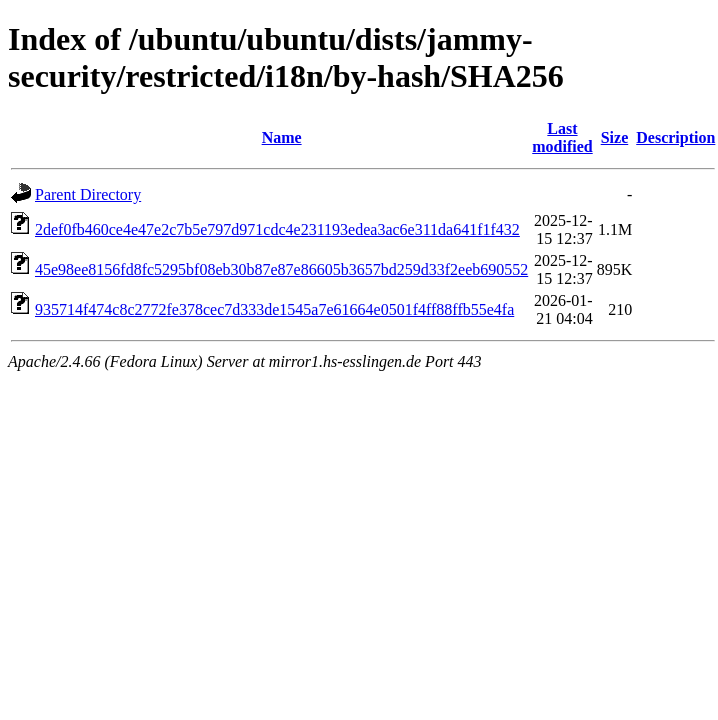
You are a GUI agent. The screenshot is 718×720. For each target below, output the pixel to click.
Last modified (562, 137)
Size (615, 137)
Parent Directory (88, 194)
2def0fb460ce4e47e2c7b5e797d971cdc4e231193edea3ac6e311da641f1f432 (277, 229)
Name (282, 137)
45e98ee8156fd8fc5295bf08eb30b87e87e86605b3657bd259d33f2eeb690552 (281, 269)
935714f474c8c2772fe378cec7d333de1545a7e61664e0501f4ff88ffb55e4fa (274, 309)
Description (675, 137)
